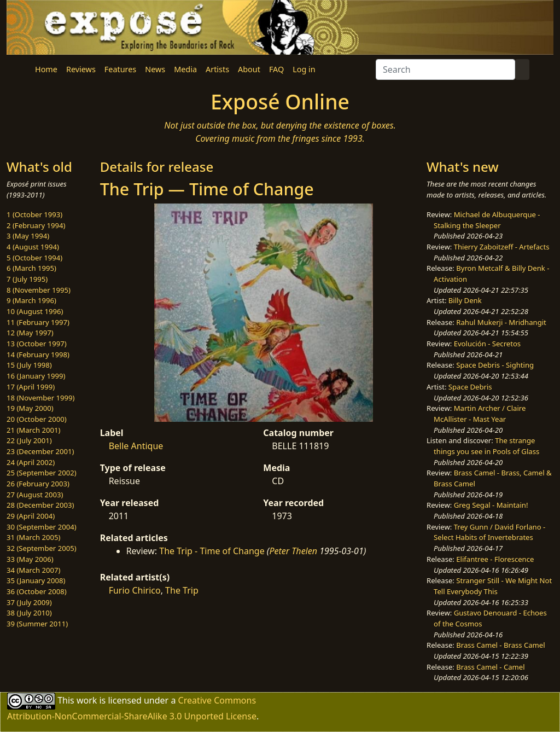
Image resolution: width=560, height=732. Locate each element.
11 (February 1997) (38, 322)
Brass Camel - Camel (490, 667)
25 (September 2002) (42, 473)
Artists (217, 69)
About (249, 69)
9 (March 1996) (31, 300)
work (87, 700)
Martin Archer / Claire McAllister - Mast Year (480, 414)
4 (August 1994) (33, 247)
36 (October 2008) (37, 591)
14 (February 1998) (38, 355)
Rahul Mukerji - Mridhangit (501, 322)
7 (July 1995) (27, 279)
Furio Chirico (135, 590)
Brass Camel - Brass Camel (500, 645)
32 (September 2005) (42, 548)
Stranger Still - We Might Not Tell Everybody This (493, 586)
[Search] (445, 69)
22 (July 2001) (29, 440)
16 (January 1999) (36, 376)
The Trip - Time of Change (212, 551)
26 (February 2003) (38, 484)
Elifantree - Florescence (495, 559)
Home (46, 69)
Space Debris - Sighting (495, 365)
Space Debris (470, 387)
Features (120, 69)
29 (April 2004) (31, 516)
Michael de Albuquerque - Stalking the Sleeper (487, 220)
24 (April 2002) (31, 462)
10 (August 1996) (35, 311)
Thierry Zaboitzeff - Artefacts (502, 247)
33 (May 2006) (30, 559)
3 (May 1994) (28, 236)
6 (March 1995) (31, 268)
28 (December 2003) (40, 505)
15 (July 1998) (29, 365)
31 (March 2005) (33, 537)
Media (185, 69)
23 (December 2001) (40, 451)
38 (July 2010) (29, 613)
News (155, 69)
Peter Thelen (293, 551)
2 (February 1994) (36, 225)
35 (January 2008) (36, 580)
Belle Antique (136, 446)
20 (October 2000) (37, 419)
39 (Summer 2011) (37, 624)
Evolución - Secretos (487, 344)
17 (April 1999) (31, 387)
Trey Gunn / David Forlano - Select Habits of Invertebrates (489, 532)
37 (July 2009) (29, 602)
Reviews (81, 69)
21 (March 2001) (33, 430)
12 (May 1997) (30, 333)
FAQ (276, 69)
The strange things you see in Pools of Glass (486, 446)
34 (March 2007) (33, 570)
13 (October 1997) (37, 344)
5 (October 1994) (34, 258)
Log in (304, 69)
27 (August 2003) (35, 495)
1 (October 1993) (34, 214)
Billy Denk (465, 300)
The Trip (182, 590)
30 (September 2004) (42, 527)
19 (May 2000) (30, 408)
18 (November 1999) (41, 398)
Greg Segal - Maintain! (491, 505)
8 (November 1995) (39, 290)
